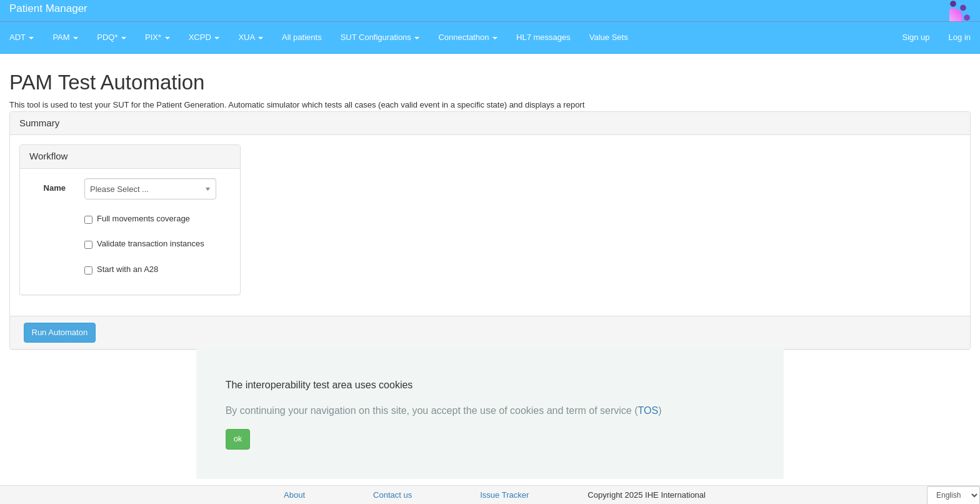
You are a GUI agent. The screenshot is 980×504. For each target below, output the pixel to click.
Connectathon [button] (468, 37)
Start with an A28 (121, 270)
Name (55, 188)
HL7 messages (543, 37)
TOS (648, 411)
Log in (960, 37)
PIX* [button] (157, 37)
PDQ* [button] (112, 37)
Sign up (916, 37)
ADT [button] (22, 37)
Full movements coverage (137, 219)
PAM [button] (65, 37)
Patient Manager (48, 8)
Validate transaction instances (144, 244)
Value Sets (609, 37)
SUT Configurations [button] (380, 37)
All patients (302, 37)
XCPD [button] (204, 37)
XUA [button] (251, 37)
